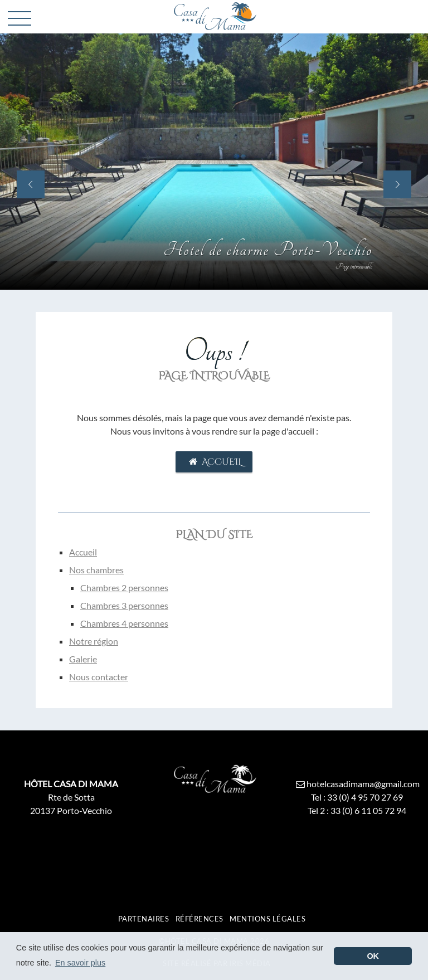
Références (200, 919)
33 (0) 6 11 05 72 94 (368, 810)
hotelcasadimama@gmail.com (356, 784)
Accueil (214, 462)
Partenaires (144, 919)
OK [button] (373, 956)
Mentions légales (267, 919)
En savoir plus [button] (80, 963)
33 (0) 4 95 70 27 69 (365, 797)
